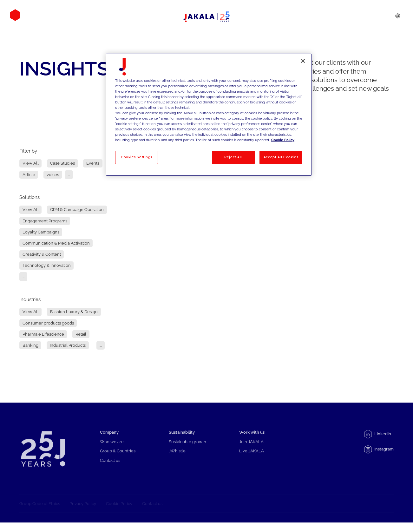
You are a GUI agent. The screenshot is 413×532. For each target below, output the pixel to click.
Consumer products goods (48, 323)
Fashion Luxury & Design (74, 312)
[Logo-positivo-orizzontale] (206, 17)
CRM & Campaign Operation (77, 210)
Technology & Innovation (47, 265)
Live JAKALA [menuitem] (252, 457)
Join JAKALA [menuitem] (251, 447)
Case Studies (62, 164)
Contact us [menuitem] (110, 466)
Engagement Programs (45, 221)
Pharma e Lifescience (43, 334)
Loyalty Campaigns (41, 232)
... (69, 175)
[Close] (303, 61)
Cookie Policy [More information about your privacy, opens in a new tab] (283, 140)
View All (31, 164)
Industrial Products (68, 345)
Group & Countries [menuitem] (118, 457)
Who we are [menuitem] (112, 447)
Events (93, 164)
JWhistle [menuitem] (177, 457)
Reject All (233, 157)
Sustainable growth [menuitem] (187, 447)
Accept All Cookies (281, 157)
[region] (209, 115)
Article (29, 175)
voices (53, 175)
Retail (81, 334)
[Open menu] (15, 15)
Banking (30, 345)
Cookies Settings (137, 157)
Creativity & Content (42, 254)
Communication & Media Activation (56, 243)
